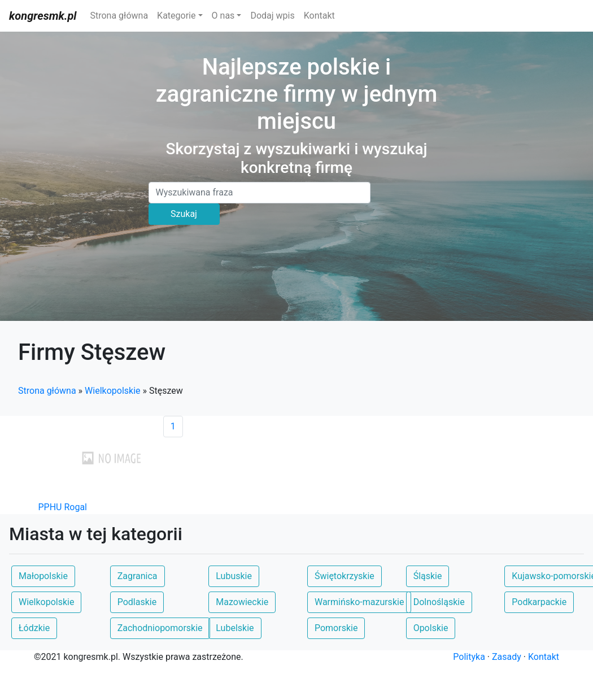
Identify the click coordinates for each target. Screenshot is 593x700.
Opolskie (431, 628)
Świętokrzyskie (345, 576)
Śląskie (428, 576)
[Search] (260, 193)
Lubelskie (235, 628)
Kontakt (319, 16)
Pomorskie (336, 628)
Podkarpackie (539, 602)
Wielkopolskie (112, 391)
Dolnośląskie (439, 602)
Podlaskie (137, 602)
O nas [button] (223, 16)
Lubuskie (234, 576)
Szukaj (184, 214)
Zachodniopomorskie (160, 628)
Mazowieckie (242, 602)
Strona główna (119, 16)
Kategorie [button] (176, 16)
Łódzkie (34, 628)
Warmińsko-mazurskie (359, 602)
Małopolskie (43, 576)
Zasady (507, 657)
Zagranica (138, 576)
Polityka (469, 657)
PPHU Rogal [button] (63, 507)
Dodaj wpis (272, 16)
